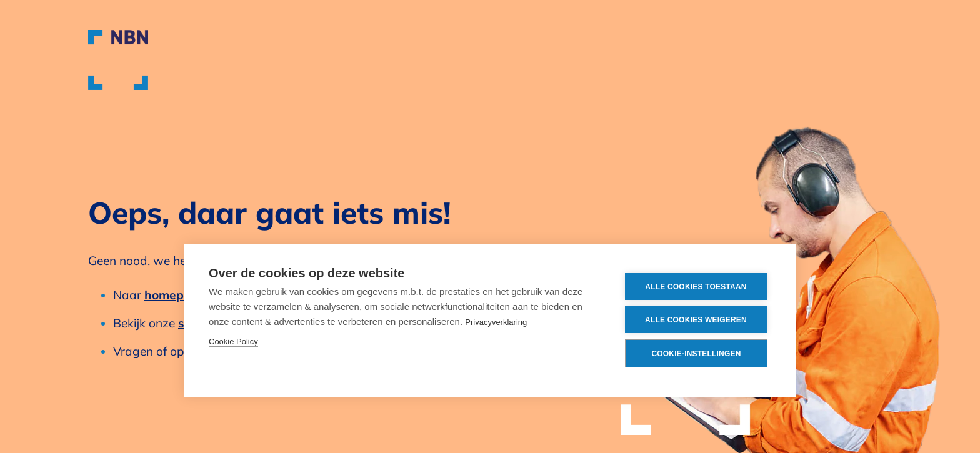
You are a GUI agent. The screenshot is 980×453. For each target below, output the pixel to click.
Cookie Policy (233, 341)
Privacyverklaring (496, 322)
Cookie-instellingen (696, 354)
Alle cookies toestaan (696, 287)
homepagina (181, 295)
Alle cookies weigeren (696, 320)
